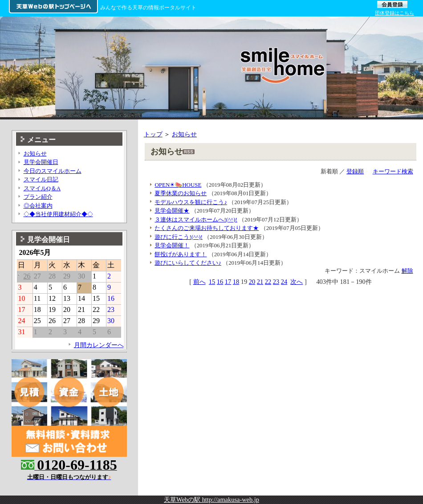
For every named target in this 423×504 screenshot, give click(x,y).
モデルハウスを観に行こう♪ (191, 202)
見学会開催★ (172, 211)
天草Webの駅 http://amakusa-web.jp (211, 500)
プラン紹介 (38, 197)
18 (236, 282)
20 (252, 282)
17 (228, 282)
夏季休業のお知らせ (181, 193)
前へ (199, 282)
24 (284, 282)
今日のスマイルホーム (53, 171)
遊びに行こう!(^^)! (178, 237)
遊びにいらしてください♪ (188, 263)
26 (27, 276)
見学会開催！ (172, 245)
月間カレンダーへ (99, 345)
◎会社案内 (38, 206)
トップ (153, 134)
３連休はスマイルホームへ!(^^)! (196, 219)
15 (212, 282)
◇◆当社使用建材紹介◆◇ (58, 214)
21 (260, 282)
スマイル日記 (41, 179)
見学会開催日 (41, 162)
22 (268, 282)
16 (220, 282)
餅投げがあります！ (181, 254)
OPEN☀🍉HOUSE (178, 185)
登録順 (355, 171)
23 (276, 282)
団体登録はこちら (395, 13)
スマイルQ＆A (42, 188)
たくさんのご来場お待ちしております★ (207, 228)
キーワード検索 (393, 171)
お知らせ (184, 134)
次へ (297, 282)
